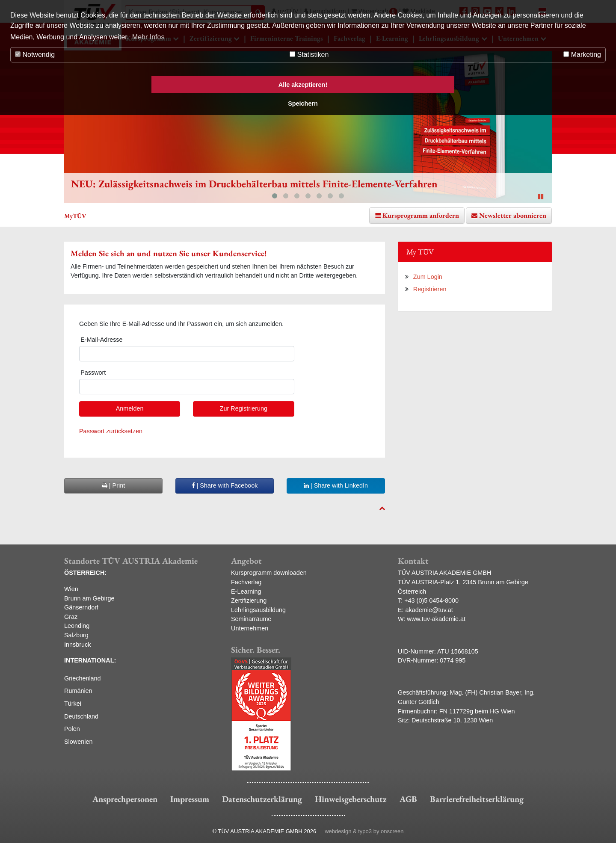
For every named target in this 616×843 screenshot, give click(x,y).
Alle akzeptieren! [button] (303, 85)
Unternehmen (250, 628)
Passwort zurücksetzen (111, 431)
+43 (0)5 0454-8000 (431, 600)
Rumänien (78, 691)
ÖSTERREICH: (85, 573)
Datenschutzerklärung (262, 799)
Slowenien (78, 742)
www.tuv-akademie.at (436, 619)
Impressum (190, 799)
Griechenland (83, 678)
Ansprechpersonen (125, 799)
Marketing (582, 55)
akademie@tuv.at (429, 610)
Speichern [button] (303, 104)
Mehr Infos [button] (148, 37)
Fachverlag (246, 582)
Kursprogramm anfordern (421, 215)
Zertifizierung (249, 600)
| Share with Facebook (225, 485)
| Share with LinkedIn (336, 485)
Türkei (73, 704)
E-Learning (246, 592)
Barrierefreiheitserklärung (477, 799)
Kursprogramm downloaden (269, 573)
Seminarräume (251, 619)
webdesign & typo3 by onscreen (364, 831)
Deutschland (81, 716)
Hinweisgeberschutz (351, 799)
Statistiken (309, 55)
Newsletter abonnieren (513, 215)
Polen (72, 729)
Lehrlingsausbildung (258, 610)
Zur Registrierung (244, 408)
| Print (113, 485)
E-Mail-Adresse (101, 340)
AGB (408, 799)
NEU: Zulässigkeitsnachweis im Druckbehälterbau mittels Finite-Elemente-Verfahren (254, 184)
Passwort (93, 373)
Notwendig (35, 55)
